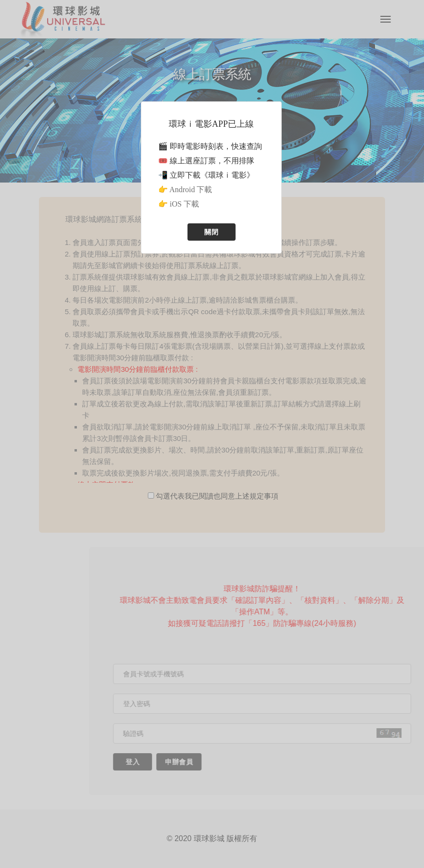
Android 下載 (191, 189)
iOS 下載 (184, 204)
